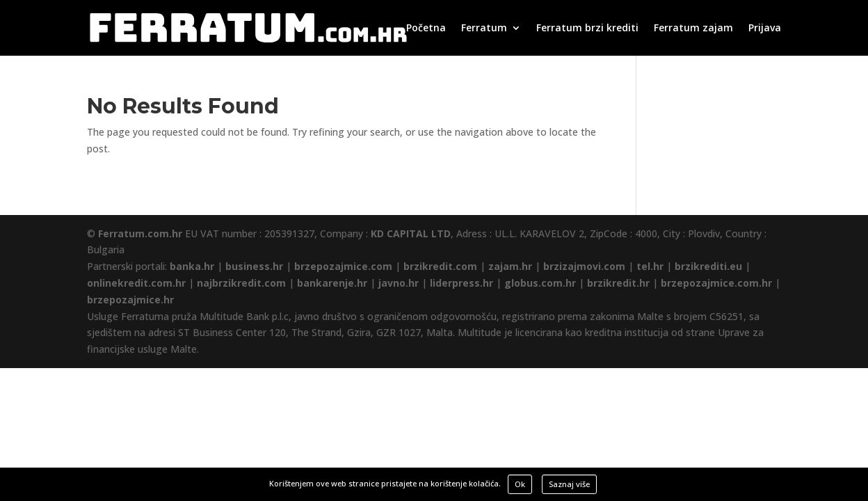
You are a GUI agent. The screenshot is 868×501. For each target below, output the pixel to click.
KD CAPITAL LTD (411, 233)
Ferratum (484, 29)
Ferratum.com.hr (140, 233)
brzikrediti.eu (708, 266)
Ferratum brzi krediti (587, 29)
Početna (426, 29)
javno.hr (399, 283)
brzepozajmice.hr (130, 300)
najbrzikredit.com (241, 283)
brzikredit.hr (618, 283)
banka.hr (192, 266)
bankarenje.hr (332, 283)
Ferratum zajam (693, 29)
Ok (520, 484)
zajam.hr (510, 266)
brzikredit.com (440, 266)
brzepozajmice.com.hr (716, 283)
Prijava (765, 29)
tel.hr (650, 266)
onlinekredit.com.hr (136, 283)
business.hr (254, 266)
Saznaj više (569, 484)
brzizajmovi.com (584, 266)
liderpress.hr (461, 283)
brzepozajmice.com (343, 266)
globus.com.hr (540, 283)
